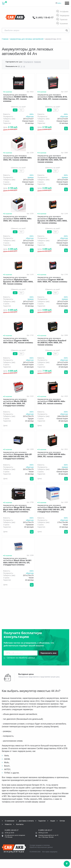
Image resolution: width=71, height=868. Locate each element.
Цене (21, 62)
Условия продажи (36, 834)
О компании (10, 809)
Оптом (62, 809)
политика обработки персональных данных (41, 835)
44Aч (32, 114)
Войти (59, 3)
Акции (53, 809)
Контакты (20, 813)
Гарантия (42, 809)
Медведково (63, 16)
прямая (31, 177)
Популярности (28, 62)
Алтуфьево (62, 12)
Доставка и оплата (26, 809)
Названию (37, 62)
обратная (30, 117)
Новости (8, 813)
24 (21, 67)
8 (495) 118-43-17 (45, 17)
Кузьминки (62, 24)
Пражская (62, 20)
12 (19, 67)
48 (24, 67)
